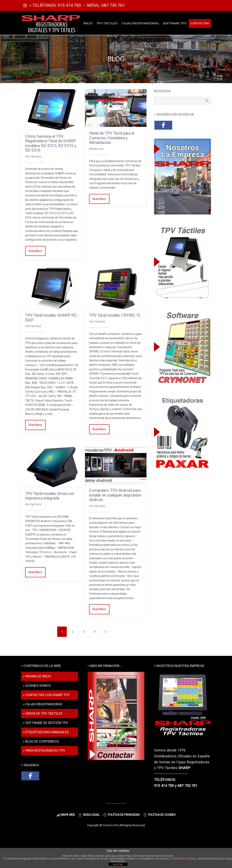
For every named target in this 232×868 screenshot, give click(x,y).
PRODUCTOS (96, 149)
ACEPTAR (118, 864)
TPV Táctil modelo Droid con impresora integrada (50, 496)
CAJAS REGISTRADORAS (140, 23)
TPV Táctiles (33, 157)
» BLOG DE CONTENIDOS (41, 741)
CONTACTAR (200, 23)
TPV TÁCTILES (107, 23)
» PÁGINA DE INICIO (37, 676)
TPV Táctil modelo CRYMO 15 (115, 315)
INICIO (88, 23)
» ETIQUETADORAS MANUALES (46, 732)
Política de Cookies (184, 859)
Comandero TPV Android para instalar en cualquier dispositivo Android (115, 495)
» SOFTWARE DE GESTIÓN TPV (46, 723)
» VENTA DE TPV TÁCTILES (43, 713)
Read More (35, 251)
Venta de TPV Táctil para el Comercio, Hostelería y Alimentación (112, 138)
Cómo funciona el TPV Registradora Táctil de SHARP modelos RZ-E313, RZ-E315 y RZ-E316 (51, 143)
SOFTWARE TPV (175, 23)
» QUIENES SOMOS (37, 686)
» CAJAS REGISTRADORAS (43, 704)
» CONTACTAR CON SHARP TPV (46, 695)
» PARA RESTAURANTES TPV (44, 750)
